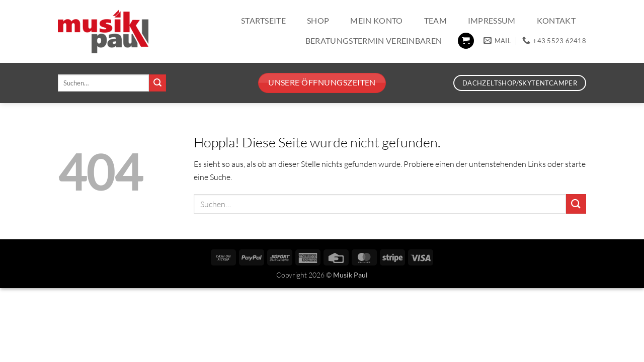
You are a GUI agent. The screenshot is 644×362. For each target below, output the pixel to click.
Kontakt (556, 20)
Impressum (492, 20)
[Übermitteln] (157, 83)
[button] (466, 41)
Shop (318, 20)
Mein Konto (376, 20)
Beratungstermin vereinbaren (374, 40)
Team (435, 20)
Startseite (263, 20)
